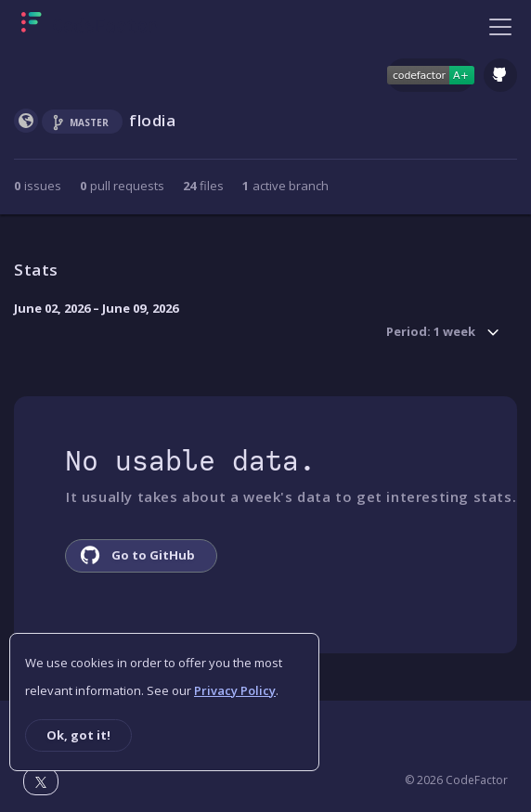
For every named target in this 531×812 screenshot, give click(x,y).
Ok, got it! (78, 735)
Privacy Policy (235, 690)
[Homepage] (90, 26)
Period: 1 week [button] (431, 332)
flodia (153, 120)
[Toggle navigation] (500, 26)
